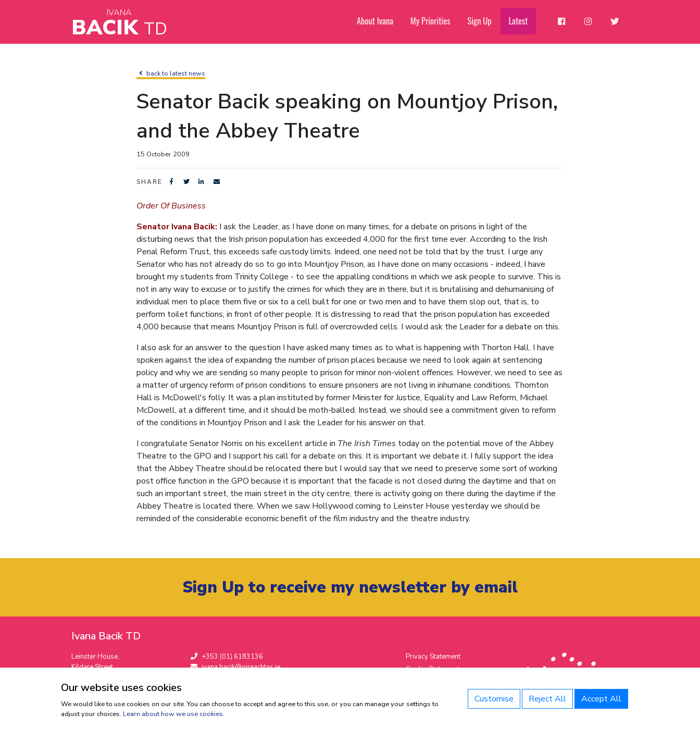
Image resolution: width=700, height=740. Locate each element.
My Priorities (438, 21)
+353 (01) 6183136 (227, 657)
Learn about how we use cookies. (174, 714)
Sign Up (486, 21)
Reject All (547, 699)
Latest (524, 21)
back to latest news (171, 73)
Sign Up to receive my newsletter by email (350, 588)
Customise (494, 699)
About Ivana (383, 21)
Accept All (601, 699)
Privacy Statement (433, 657)
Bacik (119, 23)
